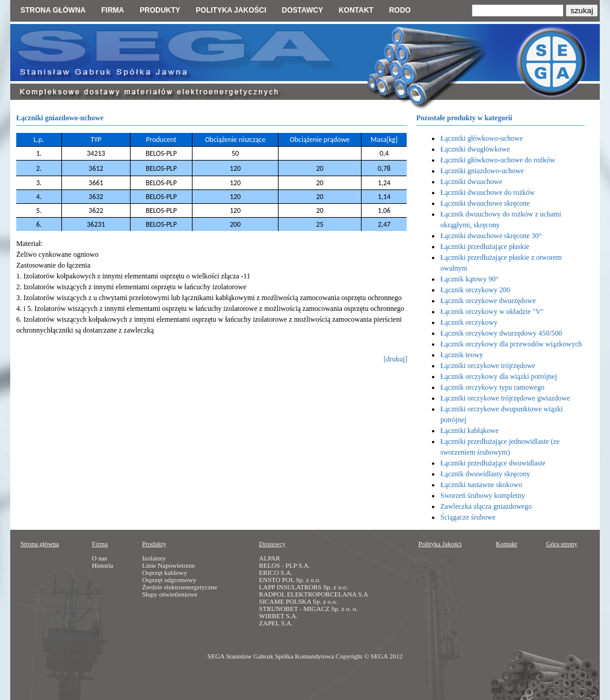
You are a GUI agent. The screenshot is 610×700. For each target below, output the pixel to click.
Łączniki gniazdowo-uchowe (482, 171)
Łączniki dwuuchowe (471, 182)
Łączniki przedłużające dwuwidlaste (493, 463)
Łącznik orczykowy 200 (475, 290)
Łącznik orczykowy (469, 322)
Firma (112, 10)
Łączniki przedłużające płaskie (485, 247)
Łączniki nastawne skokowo (481, 485)
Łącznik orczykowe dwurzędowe (488, 301)
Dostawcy (302, 10)
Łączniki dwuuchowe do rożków (488, 192)
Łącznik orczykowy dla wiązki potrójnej (499, 376)
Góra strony (562, 544)
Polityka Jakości (440, 544)
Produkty (160, 10)
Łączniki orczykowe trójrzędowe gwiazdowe (505, 398)
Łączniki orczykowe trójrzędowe (488, 366)
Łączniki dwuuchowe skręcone (485, 203)
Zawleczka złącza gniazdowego (486, 506)
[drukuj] (396, 359)
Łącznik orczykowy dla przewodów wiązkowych (511, 344)
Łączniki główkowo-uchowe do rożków (498, 160)
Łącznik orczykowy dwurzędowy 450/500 (501, 333)
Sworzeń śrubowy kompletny (483, 496)
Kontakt (356, 10)
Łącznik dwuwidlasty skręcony (485, 474)
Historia (103, 565)
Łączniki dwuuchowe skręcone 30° (491, 236)
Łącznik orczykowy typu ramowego (492, 387)
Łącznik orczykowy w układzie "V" (492, 312)
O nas (100, 558)
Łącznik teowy (462, 355)
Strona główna (53, 10)
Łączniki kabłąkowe (470, 431)
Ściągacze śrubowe (468, 517)
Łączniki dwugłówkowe (475, 149)
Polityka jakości (231, 10)
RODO (400, 10)
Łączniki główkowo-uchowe (482, 138)
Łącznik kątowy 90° (470, 279)
